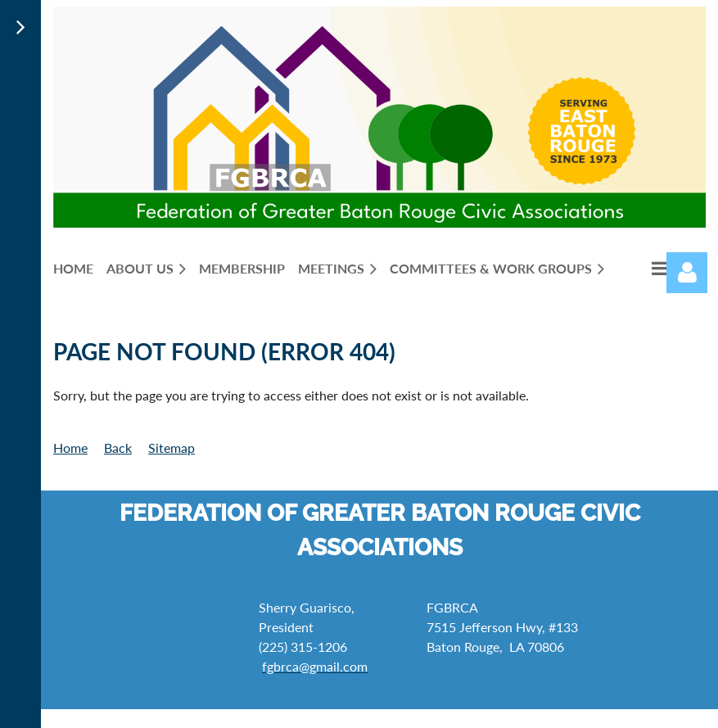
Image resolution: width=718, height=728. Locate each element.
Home (70, 448)
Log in (687, 273)
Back (118, 448)
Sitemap (172, 448)
